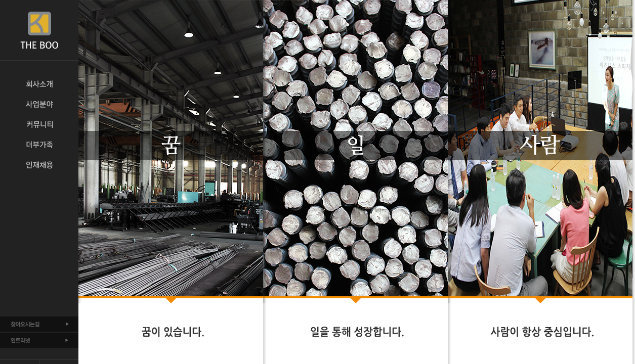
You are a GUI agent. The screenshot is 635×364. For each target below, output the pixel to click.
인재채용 (39, 165)
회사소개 (39, 84)
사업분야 (39, 104)
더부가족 (39, 145)
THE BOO (39, 30)
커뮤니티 (39, 124)
